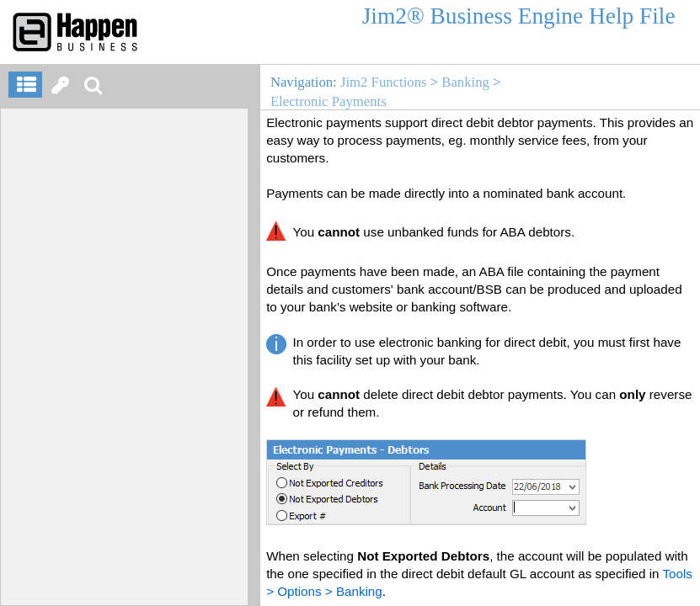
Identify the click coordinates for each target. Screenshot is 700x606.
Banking (465, 82)
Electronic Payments (329, 101)
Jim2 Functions (384, 82)
